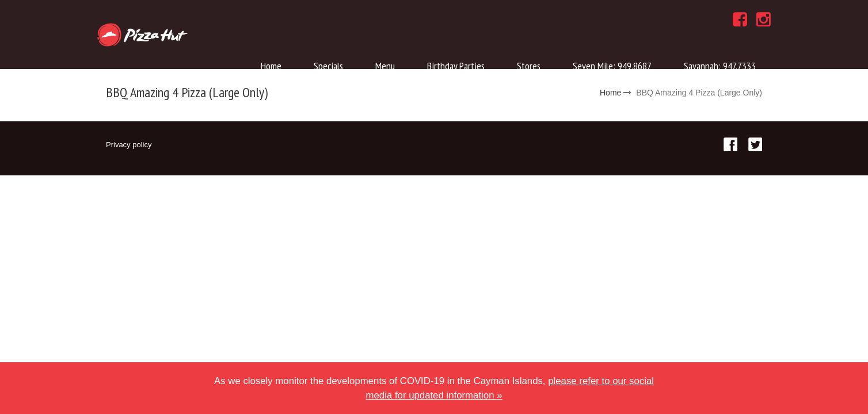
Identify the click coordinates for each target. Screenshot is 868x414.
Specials (328, 66)
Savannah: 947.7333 (720, 66)
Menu (385, 66)
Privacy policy (129, 145)
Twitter (755, 144)
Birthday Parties (456, 66)
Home (271, 66)
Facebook (730, 144)
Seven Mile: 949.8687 (612, 66)
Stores (529, 66)
